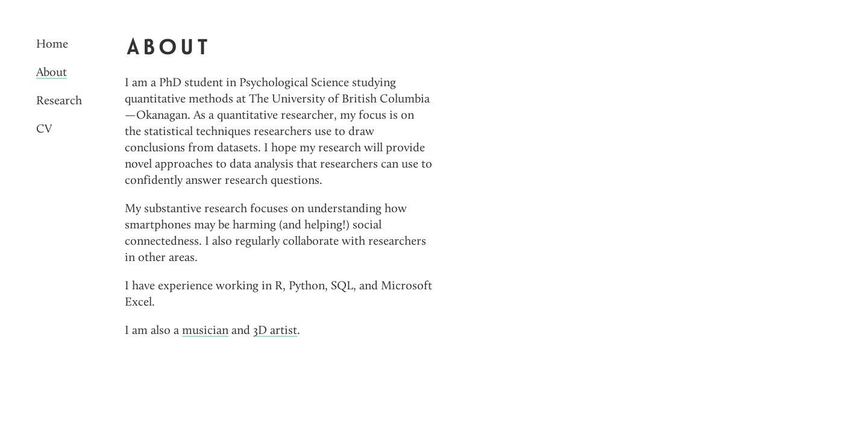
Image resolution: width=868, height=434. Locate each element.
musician (205, 330)
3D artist (275, 330)
